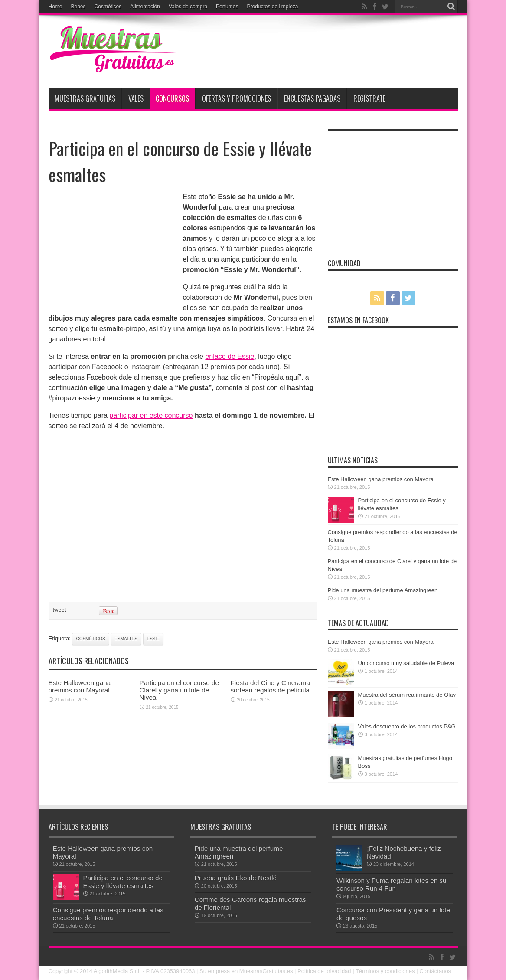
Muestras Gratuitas (85, 98)
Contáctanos (435, 971)
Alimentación (145, 7)
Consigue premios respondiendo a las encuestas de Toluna (108, 914)
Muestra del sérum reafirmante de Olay (407, 695)
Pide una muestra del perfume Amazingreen (383, 590)
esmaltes (126, 639)
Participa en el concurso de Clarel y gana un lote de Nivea (179, 690)
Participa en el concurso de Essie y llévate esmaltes (123, 882)
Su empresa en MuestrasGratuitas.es (246, 971)
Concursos (172, 98)
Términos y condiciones (385, 971)
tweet (60, 610)
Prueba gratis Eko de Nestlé (236, 878)
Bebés (78, 7)
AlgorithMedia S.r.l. (117, 971)
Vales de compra (188, 7)
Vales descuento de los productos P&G (407, 726)
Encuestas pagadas (312, 98)
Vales (136, 98)
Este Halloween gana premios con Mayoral (80, 686)
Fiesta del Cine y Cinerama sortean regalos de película (270, 686)
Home (55, 7)
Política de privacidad (324, 971)
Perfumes (227, 7)
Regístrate (369, 98)
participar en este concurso (151, 415)
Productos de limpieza (272, 7)
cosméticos (90, 639)
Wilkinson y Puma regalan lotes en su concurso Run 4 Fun (392, 884)
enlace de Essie (230, 356)
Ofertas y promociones (237, 98)
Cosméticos (108, 7)
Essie (153, 639)
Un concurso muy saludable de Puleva (406, 663)
